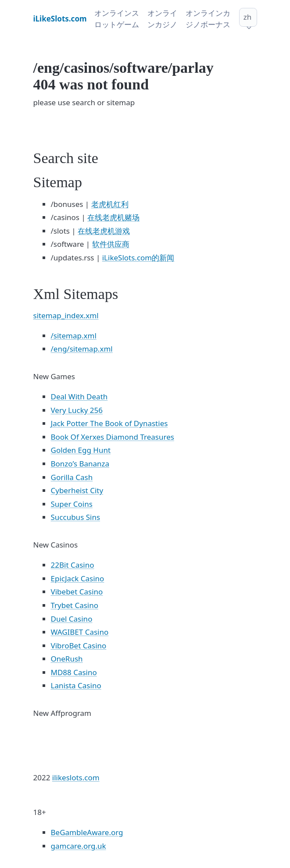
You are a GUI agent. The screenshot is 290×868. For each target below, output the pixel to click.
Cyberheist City (77, 490)
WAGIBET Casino (80, 632)
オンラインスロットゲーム (117, 19)
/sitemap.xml (74, 336)
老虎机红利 (110, 204)
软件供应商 (111, 244)
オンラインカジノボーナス (208, 19)
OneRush (67, 659)
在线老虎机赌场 (113, 217)
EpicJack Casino (78, 578)
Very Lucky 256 (77, 410)
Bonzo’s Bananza (80, 464)
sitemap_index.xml (66, 315)
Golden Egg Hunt (81, 450)
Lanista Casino (76, 685)
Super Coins (72, 504)
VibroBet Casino (79, 646)
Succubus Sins (76, 517)
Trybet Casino (75, 605)
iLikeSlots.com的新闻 (138, 258)
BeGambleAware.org (87, 832)
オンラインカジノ (162, 19)
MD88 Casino (74, 672)
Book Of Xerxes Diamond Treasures (113, 437)
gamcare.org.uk (79, 846)
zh (248, 17)
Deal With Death (79, 397)
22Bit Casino (73, 565)
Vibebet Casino (77, 592)
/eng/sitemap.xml (82, 349)
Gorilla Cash (72, 477)
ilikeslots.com (76, 777)
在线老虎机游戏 (104, 231)
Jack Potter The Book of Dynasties (109, 423)
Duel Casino (72, 619)
